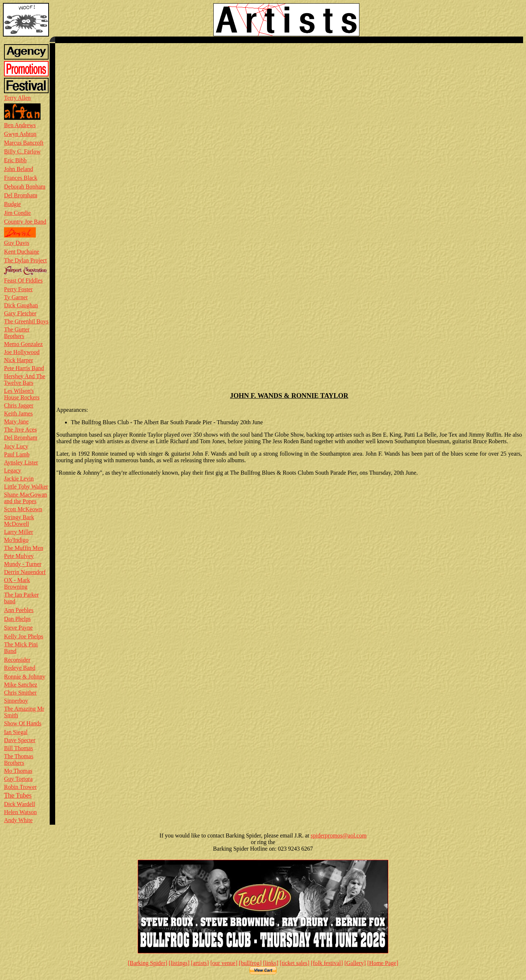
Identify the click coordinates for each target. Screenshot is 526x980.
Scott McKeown (23, 509)
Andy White (18, 820)
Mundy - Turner (23, 564)
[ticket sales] (295, 963)
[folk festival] (327, 963)
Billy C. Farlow (22, 151)
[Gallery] (355, 963)
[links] (271, 963)
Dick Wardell (20, 804)
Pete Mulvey (19, 556)
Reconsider (17, 660)
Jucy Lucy (16, 446)
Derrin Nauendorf (25, 572)
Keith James (18, 413)
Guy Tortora (18, 779)
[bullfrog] (250, 963)
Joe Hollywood (22, 352)
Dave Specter (20, 740)
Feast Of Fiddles (23, 280)
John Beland (19, 169)
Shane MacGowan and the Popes (26, 498)
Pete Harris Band (24, 368)
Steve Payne (18, 628)
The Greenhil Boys (26, 321)
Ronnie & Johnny (25, 677)
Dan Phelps (17, 619)
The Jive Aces (20, 430)
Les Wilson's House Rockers (22, 394)
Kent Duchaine (22, 252)
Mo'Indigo (16, 540)
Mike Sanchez (21, 685)
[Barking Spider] (148, 963)
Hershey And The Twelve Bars (25, 379)
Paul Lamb (17, 454)
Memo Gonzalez (23, 344)
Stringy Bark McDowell (19, 521)
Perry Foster (18, 289)
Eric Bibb (15, 160)
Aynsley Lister (21, 462)
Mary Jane (16, 421)
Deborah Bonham (25, 187)
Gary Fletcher (20, 313)
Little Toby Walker (26, 487)
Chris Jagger (19, 405)
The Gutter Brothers (17, 333)
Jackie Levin (19, 478)
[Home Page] (383, 963)
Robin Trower (20, 787)
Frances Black (21, 178)
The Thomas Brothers (19, 759)
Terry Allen (17, 98)
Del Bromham (21, 195)
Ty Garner (16, 297)
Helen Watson (20, 812)
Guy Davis (17, 243)
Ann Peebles (19, 610)
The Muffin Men (24, 548)
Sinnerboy (16, 701)
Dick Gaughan (21, 305)
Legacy (13, 470)
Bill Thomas (18, 748)
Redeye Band (20, 668)
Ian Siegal (16, 732)
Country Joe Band (25, 222)
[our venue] (224, 963)
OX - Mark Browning (17, 583)
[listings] (179, 963)
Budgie (12, 204)
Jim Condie (17, 213)
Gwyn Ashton (20, 134)
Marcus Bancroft (24, 143)
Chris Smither (20, 693)
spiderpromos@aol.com (338, 835)
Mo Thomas (18, 771)
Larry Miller (19, 532)
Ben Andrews (20, 125)
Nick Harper (19, 360)
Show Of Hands (23, 723)
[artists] (200, 963)
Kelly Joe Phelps (24, 636)
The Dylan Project (25, 260)
